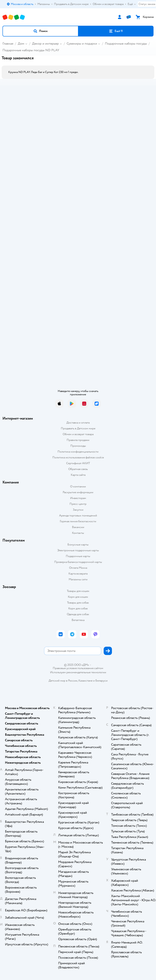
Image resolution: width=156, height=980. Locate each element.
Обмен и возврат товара (78, 434)
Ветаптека (78, 620)
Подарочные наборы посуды (126, 44)
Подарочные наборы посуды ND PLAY (31, 50)
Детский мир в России (63, 681)
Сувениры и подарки (82, 44)
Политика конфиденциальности (78, 452)
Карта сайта (78, 475)
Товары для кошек (78, 591)
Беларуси (101, 681)
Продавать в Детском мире (78, 428)
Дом (21, 44)
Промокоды (78, 446)
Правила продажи (78, 440)
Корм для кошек (78, 597)
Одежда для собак (78, 614)
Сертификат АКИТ (78, 463)
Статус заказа (147, 4)
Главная (8, 44)
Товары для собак (78, 603)
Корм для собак (78, 608)
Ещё (132, 4)
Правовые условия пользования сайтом (78, 668)
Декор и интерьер (45, 44)
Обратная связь (78, 469)
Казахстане (85, 681)
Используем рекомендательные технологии (78, 672)
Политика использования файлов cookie (78, 457)
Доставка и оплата (78, 423)
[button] (40, 31)
